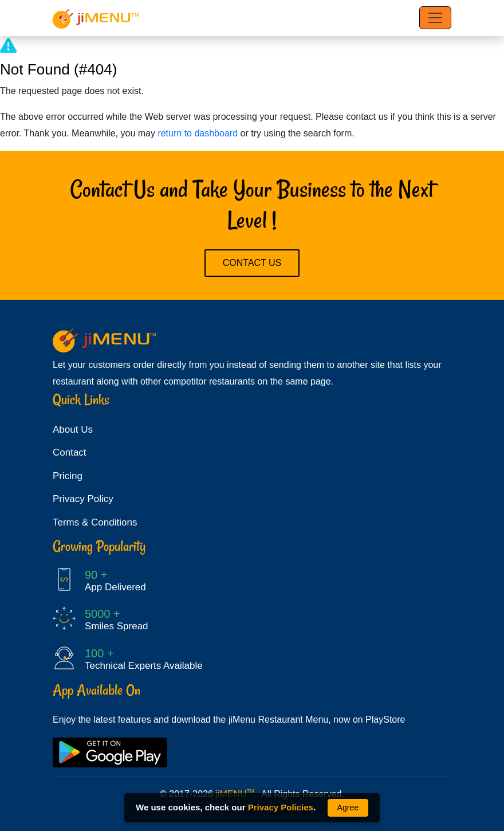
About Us (73, 430)
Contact (70, 452)
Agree (348, 808)
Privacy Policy (83, 499)
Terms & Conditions (95, 522)
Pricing (68, 476)
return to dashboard (198, 133)
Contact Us (252, 263)
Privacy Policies (281, 807)
